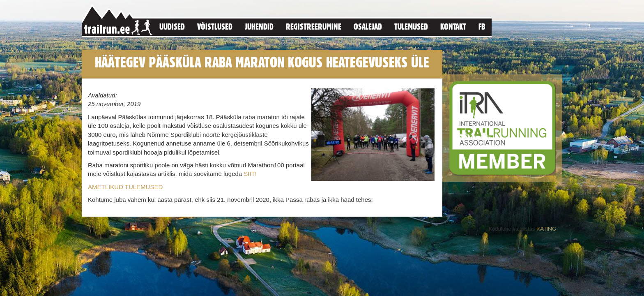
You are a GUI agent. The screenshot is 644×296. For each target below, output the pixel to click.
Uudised (172, 27)
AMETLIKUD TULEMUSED (125, 187)
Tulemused (411, 27)
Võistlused (215, 27)
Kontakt (453, 27)
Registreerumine (314, 27)
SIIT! (250, 174)
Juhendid (259, 27)
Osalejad (368, 27)
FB (482, 27)
